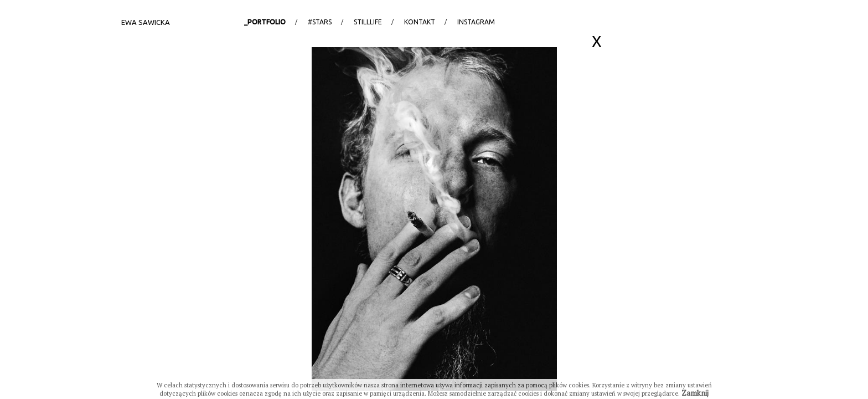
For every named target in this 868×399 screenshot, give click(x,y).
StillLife (368, 22)
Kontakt (420, 22)
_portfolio (265, 22)
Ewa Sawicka (146, 22)
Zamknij (695, 393)
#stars (320, 22)
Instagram (476, 22)
